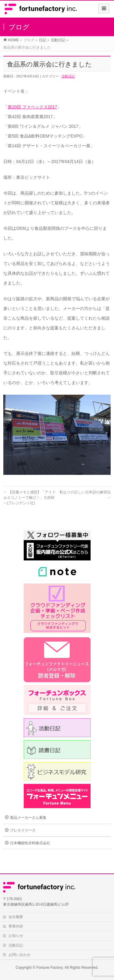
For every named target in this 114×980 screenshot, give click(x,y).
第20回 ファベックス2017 (32, 107)
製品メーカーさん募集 (28, 818)
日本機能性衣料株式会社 (30, 843)
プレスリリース (23, 830)
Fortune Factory (50, 968)
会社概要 (16, 917)
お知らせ (16, 936)
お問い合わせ (19, 955)
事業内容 (16, 926)
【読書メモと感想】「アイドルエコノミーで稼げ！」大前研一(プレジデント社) (29, 498)
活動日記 (68, 76)
